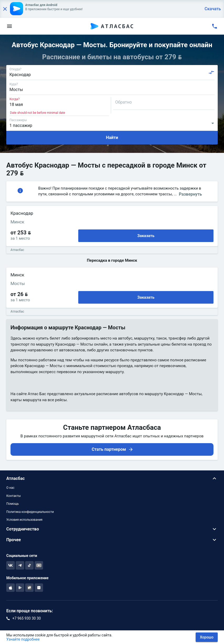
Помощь (13, 504)
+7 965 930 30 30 (27, 618)
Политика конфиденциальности (30, 512)
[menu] (9, 26)
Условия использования (24, 520)
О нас (10, 488)
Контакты (14, 496)
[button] (112, 478)
